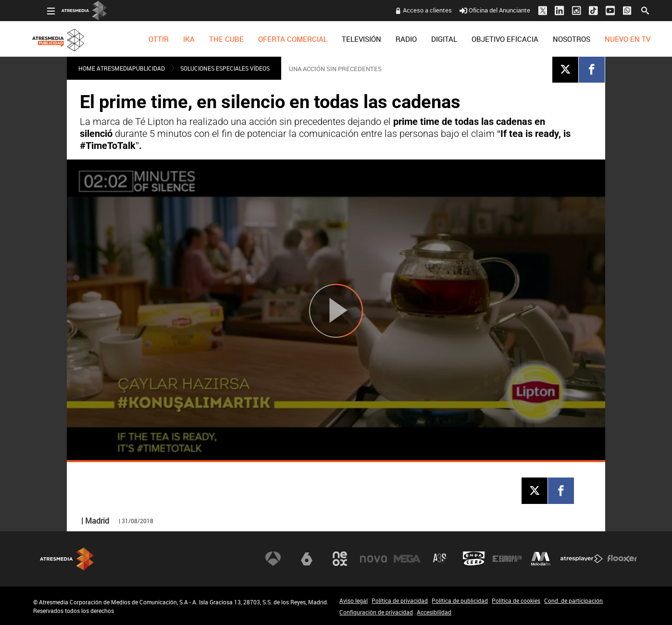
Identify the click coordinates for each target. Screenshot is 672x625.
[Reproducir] (336, 311)
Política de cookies (516, 600)
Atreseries (440, 559)
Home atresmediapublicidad (122, 68)
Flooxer (622, 559)
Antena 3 (273, 559)
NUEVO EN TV (614, 39)
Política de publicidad (460, 600)
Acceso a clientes (413, 10)
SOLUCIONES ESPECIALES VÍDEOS (225, 68)
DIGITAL (430, 39)
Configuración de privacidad (376, 612)
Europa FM (507, 559)
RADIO (392, 39)
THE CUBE (212, 39)
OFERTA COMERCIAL (279, 39)
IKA (175, 39)
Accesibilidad (434, 612)
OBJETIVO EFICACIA (491, 39)
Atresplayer (582, 559)
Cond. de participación (573, 600)
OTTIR (145, 39)
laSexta (307, 559)
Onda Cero (474, 559)
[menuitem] (145, 39)
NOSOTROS (558, 39)
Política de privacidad (400, 600)
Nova (373, 559)
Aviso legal (354, 600)
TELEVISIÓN (348, 39)
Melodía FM (541, 559)
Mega (407, 559)
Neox (340, 559)
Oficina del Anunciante (481, 10)
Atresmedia (67, 559)
